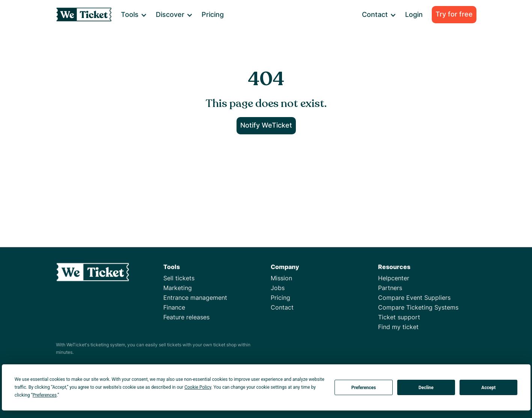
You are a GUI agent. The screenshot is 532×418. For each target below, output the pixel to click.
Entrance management (195, 298)
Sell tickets (179, 278)
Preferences (364, 388)
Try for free (454, 14)
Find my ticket (398, 327)
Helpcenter (394, 278)
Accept (488, 388)
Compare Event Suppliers (414, 298)
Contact (282, 307)
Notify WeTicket (266, 125)
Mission (281, 278)
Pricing (213, 14)
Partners (390, 288)
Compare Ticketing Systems (418, 307)
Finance (174, 307)
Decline (426, 388)
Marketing (178, 288)
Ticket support (399, 317)
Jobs (278, 288)
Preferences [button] (45, 395)
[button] (133, 15)
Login (414, 14)
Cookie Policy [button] (198, 387)
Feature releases (186, 317)
